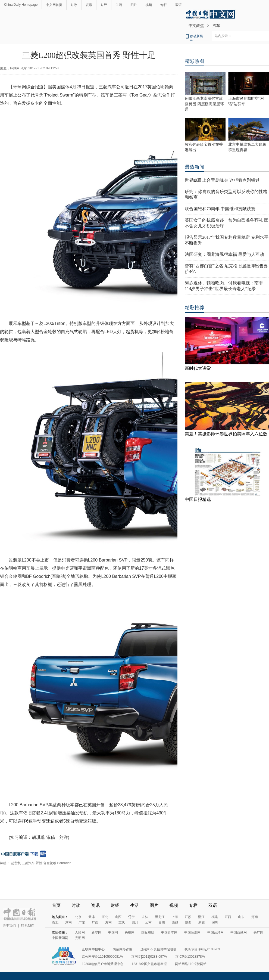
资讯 (89, 5)
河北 (105, 917)
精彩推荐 (195, 308)
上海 (175, 917)
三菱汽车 (28, 863)
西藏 (175, 922)
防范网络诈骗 (123, 949)
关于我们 (9, 926)
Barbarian (64, 863)
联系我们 (28, 926)
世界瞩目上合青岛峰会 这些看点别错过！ (224, 180)
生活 (119, 5)
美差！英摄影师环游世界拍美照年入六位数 (226, 434)
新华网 (96, 932)
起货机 (16, 863)
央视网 (130, 932)
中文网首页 (54, 5)
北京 (78, 917)
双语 (179, 5)
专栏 (164, 5)
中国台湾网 (215, 932)
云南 (148, 922)
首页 (56, 905)
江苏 (188, 917)
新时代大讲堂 (198, 368)
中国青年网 (169, 932)
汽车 (216, 26)
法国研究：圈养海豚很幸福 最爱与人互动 (224, 254)
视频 (149, 5)
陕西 (188, 922)
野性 (39, 863)
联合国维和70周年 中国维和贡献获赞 (220, 209)
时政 (74, 5)
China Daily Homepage (21, 5)
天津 (92, 917)
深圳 (215, 922)
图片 (134, 5)
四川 (135, 922)
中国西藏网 (239, 932)
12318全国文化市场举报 (149, 964)
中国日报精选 (198, 499)
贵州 (162, 922)
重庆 (122, 922)
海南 (108, 922)
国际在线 (148, 932)
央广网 (258, 932)
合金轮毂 (50, 863)
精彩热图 (195, 61)
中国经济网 (192, 932)
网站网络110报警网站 (191, 964)
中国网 (113, 932)
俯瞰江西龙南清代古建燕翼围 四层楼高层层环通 (204, 104)
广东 (82, 922)
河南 (255, 917)
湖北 (55, 922)
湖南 (68, 922)
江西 (228, 917)
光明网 (80, 938)
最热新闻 (195, 167)
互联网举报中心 (93, 949)
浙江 (201, 917)
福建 (215, 917)
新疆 (202, 922)
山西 (118, 917)
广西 (95, 922)
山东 (241, 917)
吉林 (145, 917)
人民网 (80, 932)
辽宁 (132, 917)
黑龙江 (160, 917)
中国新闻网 (60, 938)
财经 (104, 5)
